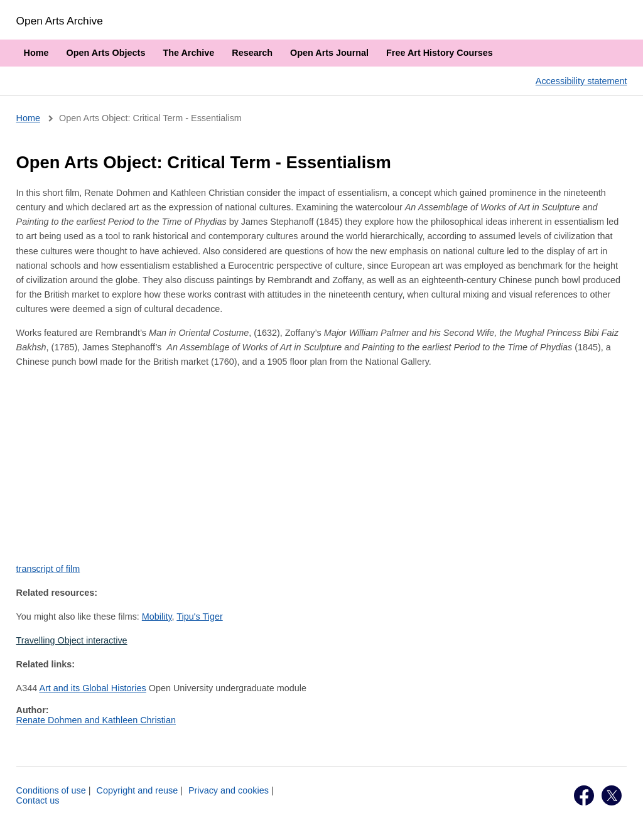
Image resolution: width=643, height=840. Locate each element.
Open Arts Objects (106, 53)
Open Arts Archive (60, 21)
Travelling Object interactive (72, 640)
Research (252, 53)
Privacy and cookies (229, 790)
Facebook (584, 795)
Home (36, 53)
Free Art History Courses (440, 53)
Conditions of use (51, 790)
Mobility (157, 617)
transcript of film (48, 569)
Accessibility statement (581, 81)
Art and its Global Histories (92, 688)
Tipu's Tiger (199, 617)
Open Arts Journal (329, 53)
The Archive (188, 53)
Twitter (612, 795)
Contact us (38, 800)
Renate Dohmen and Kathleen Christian (96, 720)
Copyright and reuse (138, 790)
